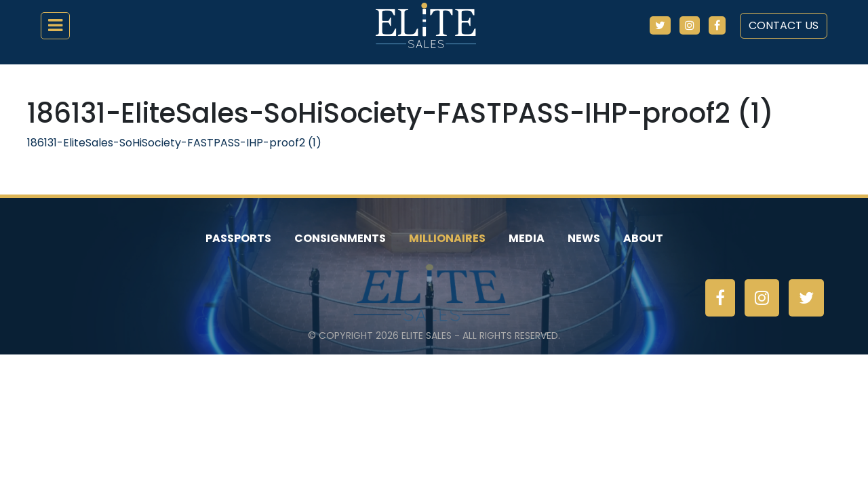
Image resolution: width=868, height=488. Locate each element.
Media (527, 238)
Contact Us (784, 25)
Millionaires (447, 238)
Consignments (340, 238)
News (584, 238)
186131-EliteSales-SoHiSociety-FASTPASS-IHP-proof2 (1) (174, 143)
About (643, 238)
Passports (238, 238)
